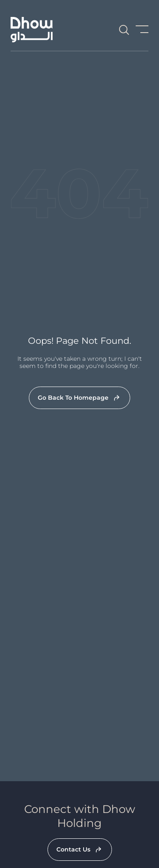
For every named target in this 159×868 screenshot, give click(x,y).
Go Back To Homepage (73, 398)
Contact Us (73, 849)
